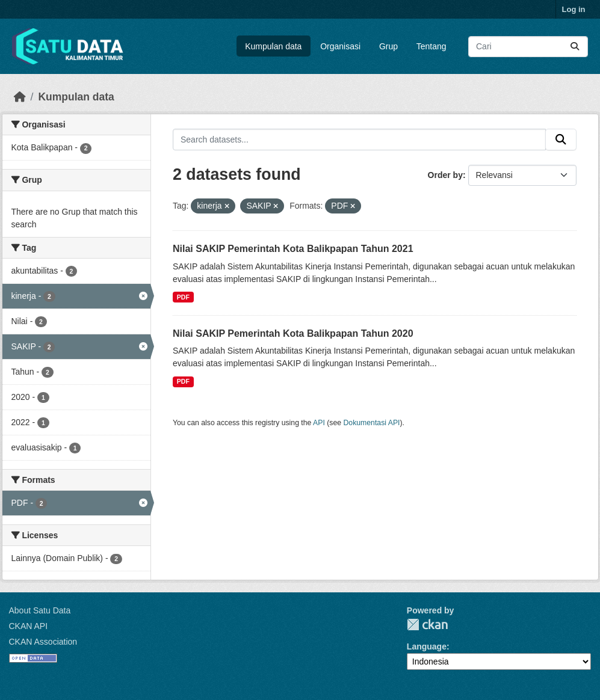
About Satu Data (40, 610)
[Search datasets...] (528, 47)
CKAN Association (43, 642)
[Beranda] (20, 97)
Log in (574, 9)
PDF (183, 297)
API (319, 423)
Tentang (431, 46)
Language (427, 646)
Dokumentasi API (372, 423)
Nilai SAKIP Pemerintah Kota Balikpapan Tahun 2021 (293, 249)
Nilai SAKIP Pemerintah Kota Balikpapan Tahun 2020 (293, 333)
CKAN (427, 625)
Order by (445, 175)
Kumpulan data (273, 46)
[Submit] (575, 47)
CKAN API (29, 626)
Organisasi (340, 46)
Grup (388, 46)
